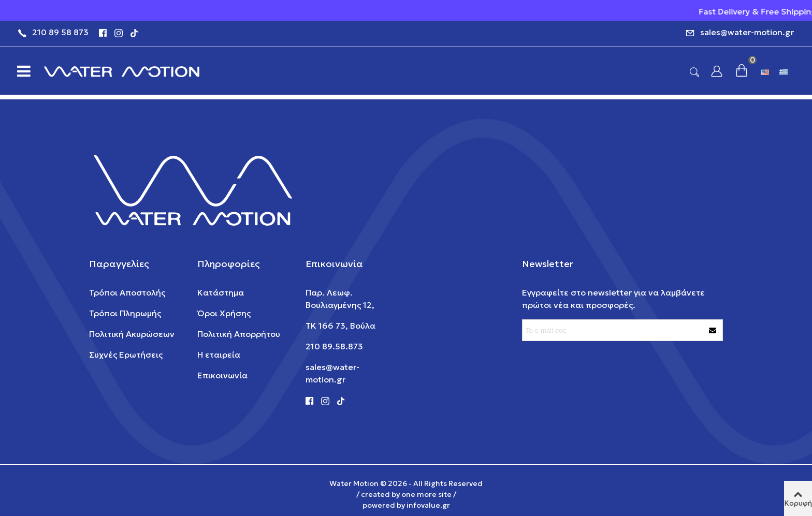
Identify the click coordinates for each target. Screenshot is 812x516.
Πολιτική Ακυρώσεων (132, 334)
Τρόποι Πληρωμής (125, 313)
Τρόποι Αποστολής (127, 292)
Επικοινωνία (222, 375)
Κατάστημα (221, 292)
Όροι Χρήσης (224, 313)
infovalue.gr (428, 505)
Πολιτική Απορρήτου (239, 334)
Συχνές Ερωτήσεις (126, 355)
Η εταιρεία (219, 355)
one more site (426, 494)
